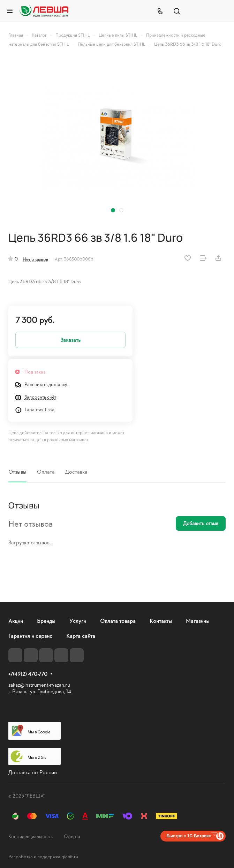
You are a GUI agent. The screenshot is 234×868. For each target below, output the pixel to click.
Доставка (76, 471)
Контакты (161, 621)
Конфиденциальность (31, 836)
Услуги (78, 621)
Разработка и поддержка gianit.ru (43, 856)
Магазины (198, 621)
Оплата (46, 471)
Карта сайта (81, 636)
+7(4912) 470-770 (28, 674)
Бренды (46, 621)
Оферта (72, 836)
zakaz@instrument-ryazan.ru (39, 685)
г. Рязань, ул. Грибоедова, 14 (40, 691)
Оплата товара (118, 621)
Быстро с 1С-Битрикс (189, 836)
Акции (16, 621)
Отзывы (17, 471)
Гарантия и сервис (30, 636)
